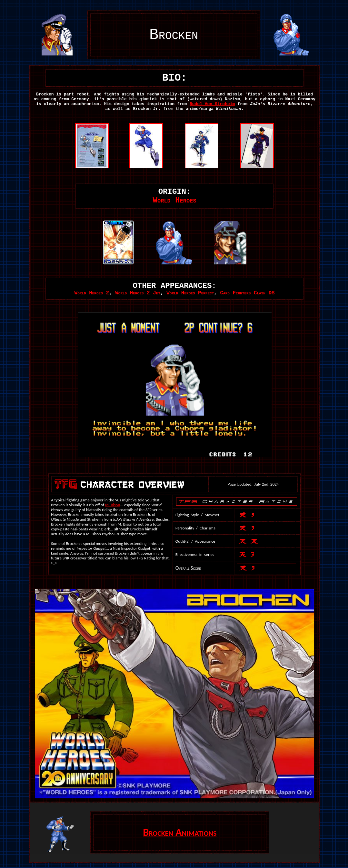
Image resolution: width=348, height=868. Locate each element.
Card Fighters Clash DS (247, 293)
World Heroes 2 (92, 293)
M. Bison (113, 505)
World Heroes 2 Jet (138, 293)
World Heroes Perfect (190, 293)
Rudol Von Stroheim (212, 104)
